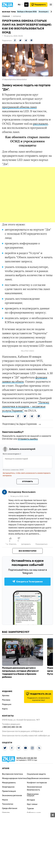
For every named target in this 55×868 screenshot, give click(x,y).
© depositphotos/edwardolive (14, 79)
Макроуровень (9, 783)
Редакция (7, 704)
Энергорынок (8, 787)
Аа (26, 5)
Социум (31, 796)
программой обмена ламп (19, 107)
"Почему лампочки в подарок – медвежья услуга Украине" (26, 406)
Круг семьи (32, 804)
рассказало (40, 124)
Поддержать (39, 5)
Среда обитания (10, 808)
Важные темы (9, 12)
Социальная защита (36, 774)
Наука (5, 800)
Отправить (28, 482)
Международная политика (14, 778)
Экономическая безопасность (34, 788)
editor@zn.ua (44, 736)
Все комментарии (28, 551)
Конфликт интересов (37, 783)
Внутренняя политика (12, 774)
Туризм (30, 808)
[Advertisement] (28, 195)
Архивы (6, 695)
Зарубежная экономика (38, 778)
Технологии (8, 804)
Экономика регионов (12, 795)
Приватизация (9, 791)
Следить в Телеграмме (28, 582)
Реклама (6, 700)
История (31, 800)
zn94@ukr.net (37, 731)
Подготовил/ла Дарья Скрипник (20, 424)
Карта (5, 709)
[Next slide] (51, 12)
